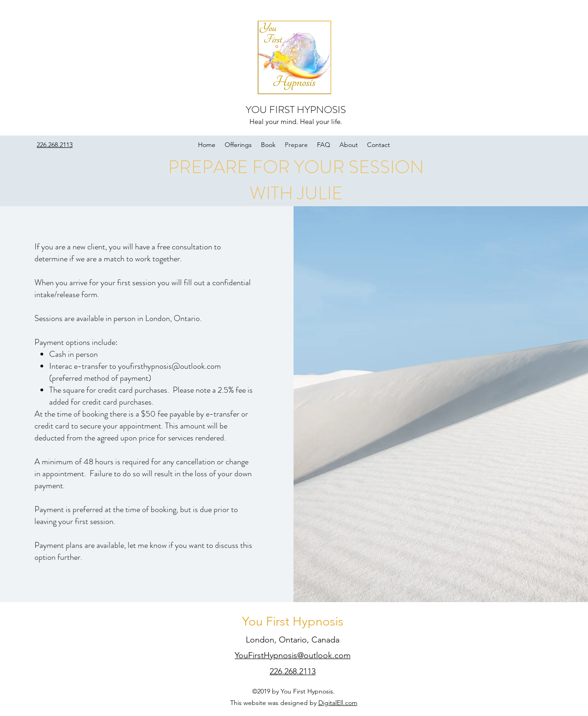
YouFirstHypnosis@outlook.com (293, 655)
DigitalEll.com (338, 703)
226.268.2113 (293, 671)
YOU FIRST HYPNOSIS (296, 110)
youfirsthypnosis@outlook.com (170, 366)
